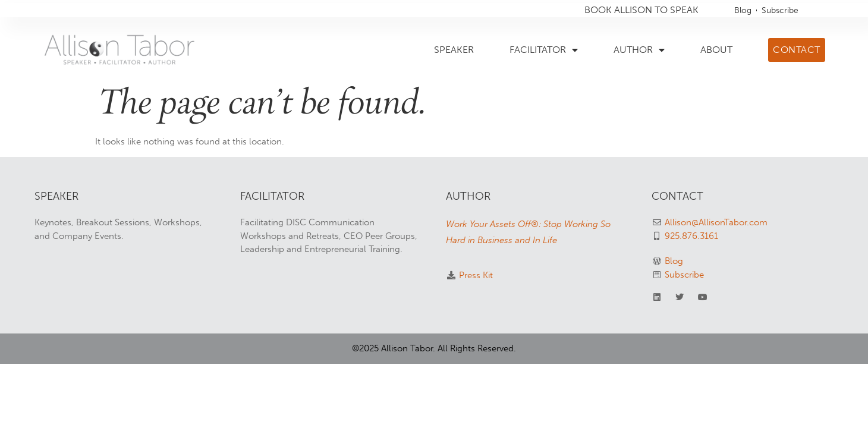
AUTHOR (639, 50)
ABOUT (716, 50)
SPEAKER (454, 50)
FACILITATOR (544, 50)
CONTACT (677, 196)
